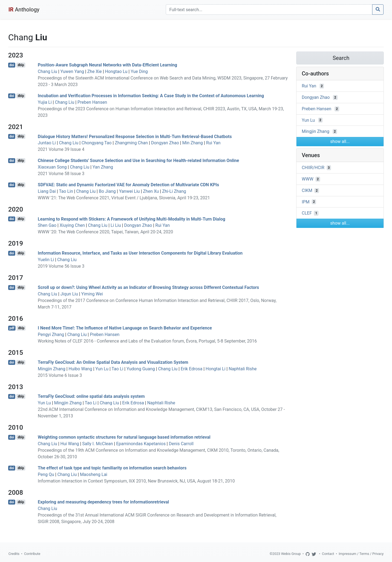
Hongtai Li (215, 369)
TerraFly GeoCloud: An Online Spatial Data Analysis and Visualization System (113, 362)
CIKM (307, 190)
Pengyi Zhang (51, 335)
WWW (308, 179)
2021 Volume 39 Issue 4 (61, 149)
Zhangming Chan (131, 143)
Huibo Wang (80, 369)
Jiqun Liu (69, 294)
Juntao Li (47, 143)
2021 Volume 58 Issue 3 (61, 174)
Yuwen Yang (72, 71)
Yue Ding (139, 71)
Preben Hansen (92, 102)
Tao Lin (66, 191)
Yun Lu (102, 369)
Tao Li (117, 369)
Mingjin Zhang (52, 369)
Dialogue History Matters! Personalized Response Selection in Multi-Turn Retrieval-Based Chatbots (135, 136)
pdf (12, 328)
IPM (306, 202)
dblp (21, 65)
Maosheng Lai (94, 474)
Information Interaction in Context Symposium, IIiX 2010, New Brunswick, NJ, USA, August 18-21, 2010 (136, 481)
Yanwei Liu (129, 191)
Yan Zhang (103, 167)
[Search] (269, 10)
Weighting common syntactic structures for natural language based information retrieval (124, 437)
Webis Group (291, 554)
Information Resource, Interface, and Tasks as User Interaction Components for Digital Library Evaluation (140, 253)
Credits (14, 554)
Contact (328, 554)
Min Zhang (192, 143)
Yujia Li (45, 102)
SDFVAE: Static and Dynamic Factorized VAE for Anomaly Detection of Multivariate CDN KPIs (128, 185)
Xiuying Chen (72, 225)
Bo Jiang (107, 191)
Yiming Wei (92, 294)
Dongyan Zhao (165, 143)
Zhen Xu (151, 191)
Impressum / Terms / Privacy (361, 554)
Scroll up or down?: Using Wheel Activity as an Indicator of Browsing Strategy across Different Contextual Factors (148, 287)
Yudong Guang (141, 369)
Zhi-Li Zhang (174, 191)
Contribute (32, 554)
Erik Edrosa (192, 369)
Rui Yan (213, 143)
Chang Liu (48, 71)
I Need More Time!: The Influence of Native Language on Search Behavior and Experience (125, 328)
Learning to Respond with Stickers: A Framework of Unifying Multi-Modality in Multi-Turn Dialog (132, 219)
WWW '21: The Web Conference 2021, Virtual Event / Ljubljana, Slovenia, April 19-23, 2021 (124, 198)
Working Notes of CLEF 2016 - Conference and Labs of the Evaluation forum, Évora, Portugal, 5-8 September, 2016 (147, 341)
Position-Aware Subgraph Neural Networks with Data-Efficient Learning (108, 65)
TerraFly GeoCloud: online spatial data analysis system (91, 396)
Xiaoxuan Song (52, 167)
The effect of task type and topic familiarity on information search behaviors (112, 468)
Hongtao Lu (116, 71)
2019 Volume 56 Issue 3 (61, 266)
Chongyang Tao (97, 143)
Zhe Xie (95, 71)
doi (12, 65)
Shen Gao (47, 225)
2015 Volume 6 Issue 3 (60, 375)
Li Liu (116, 225)
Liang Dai (47, 191)
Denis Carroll (181, 444)
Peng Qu (46, 474)
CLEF (307, 213)
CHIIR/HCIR (313, 168)
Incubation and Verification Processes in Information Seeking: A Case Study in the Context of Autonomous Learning (151, 96)
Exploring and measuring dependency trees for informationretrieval (103, 502)
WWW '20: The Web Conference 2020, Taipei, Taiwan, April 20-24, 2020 (105, 232)
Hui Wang (70, 444)
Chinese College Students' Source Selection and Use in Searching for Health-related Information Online (138, 161)
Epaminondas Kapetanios (141, 444)
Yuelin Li (46, 260)
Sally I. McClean (98, 444)
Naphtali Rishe (243, 369)
